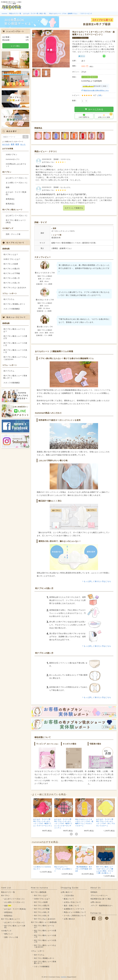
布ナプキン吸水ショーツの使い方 (15, 344)
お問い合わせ (96, 902)
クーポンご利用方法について (75, 915)
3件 (100, 95)
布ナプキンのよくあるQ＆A (15, 287)
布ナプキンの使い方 (12, 278)
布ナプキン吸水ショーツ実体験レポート (15, 377)
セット (23, 144)
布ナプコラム (9, 299)
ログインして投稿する (74, 208)
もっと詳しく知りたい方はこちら (97, 581)
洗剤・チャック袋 (13, 234)
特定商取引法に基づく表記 (101, 899)
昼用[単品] (10, 199)
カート (114, 6)
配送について (69, 899)
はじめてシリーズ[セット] (16, 178)
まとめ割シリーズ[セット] (16, 183)
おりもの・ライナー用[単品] (16, 193)
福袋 (8, 187)
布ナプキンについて (76, 6)
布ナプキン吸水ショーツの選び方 (15, 337)
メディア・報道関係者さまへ (102, 905)
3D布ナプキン (12, 154)
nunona (64, 977)
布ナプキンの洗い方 (12, 283)
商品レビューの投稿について (75, 912)
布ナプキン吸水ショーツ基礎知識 (44, 922)
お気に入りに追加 (105, 116)
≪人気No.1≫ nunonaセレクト (42, 868)
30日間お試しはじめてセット (16, 165)
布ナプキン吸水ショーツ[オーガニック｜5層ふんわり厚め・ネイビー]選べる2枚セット (105, 870)
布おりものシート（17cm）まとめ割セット (63, 869)
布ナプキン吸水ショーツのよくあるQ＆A (15, 358)
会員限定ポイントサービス (74, 909)
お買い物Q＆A (69, 919)
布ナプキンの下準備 (12, 273)
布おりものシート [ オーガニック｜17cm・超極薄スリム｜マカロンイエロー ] (84, 822)
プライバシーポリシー (99, 895)
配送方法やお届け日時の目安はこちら (96, 90)
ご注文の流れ (69, 895)
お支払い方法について (72, 902)
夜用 (17, 144)
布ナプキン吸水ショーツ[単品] (16, 221)
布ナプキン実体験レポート (14, 304)
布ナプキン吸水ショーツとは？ (14, 330)
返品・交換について (72, 905)
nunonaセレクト (13, 159)
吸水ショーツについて (60, 6)
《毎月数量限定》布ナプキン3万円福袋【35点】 (84, 869)
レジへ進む (15, 46)
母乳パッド (9, 934)
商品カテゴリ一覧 (8, 892)
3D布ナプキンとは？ (12, 259)
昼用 (13, 144)
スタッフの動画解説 (12, 309)
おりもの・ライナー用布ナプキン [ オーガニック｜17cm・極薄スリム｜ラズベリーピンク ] (42, 822)
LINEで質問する (84, 117)
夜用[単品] (10, 204)
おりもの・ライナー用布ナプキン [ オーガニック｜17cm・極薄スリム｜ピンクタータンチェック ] (63, 823)
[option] (51, 49)
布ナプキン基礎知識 (39, 892)
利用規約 (94, 892)
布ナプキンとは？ (11, 254)
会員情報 (104, 6)
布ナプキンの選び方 (12, 269)
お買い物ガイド (92, 6)
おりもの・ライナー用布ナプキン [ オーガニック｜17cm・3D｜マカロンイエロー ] (106, 822)
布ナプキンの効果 (11, 264)
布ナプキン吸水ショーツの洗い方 (15, 351)
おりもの (6, 144)
